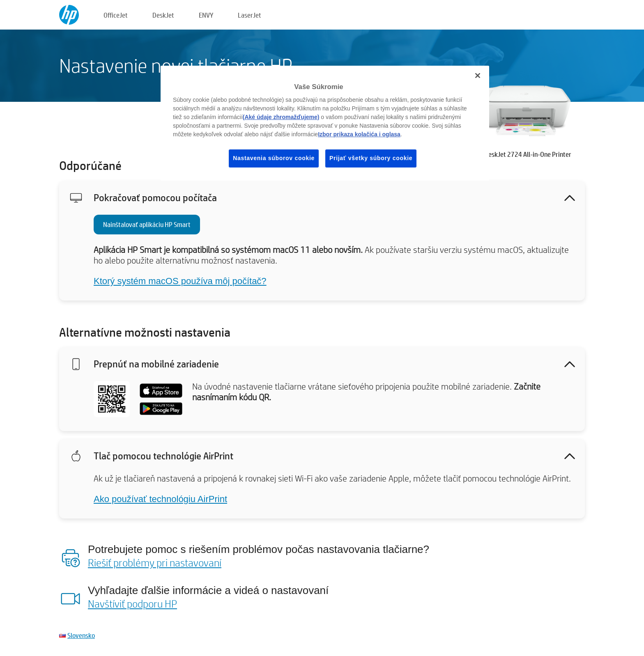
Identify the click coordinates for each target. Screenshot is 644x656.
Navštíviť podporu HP (132, 603)
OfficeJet (116, 15)
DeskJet (163, 15)
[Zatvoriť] (478, 76)
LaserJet (250, 15)
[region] (325, 123)
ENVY (206, 15)
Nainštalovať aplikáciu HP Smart (147, 224)
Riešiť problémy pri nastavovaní (155, 562)
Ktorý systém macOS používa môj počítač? (180, 281)
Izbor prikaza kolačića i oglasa (359, 134)
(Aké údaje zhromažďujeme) (281, 117)
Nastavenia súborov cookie (274, 158)
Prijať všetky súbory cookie (371, 158)
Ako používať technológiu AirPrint (160, 499)
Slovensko (81, 635)
